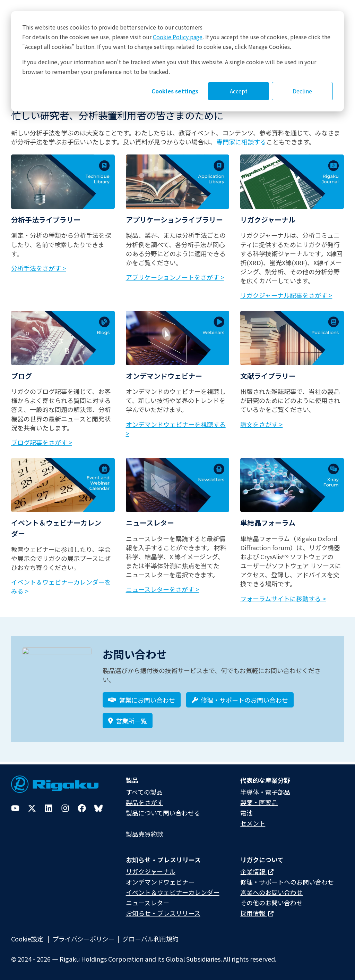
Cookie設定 (27, 939)
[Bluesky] (98, 808)
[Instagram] (65, 808)
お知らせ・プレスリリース (163, 913)
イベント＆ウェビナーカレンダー (173, 892)
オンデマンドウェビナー (160, 882)
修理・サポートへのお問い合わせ (287, 882)
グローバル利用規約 (150, 939)
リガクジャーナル (151, 871)
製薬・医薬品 (259, 802)
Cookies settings (175, 91)
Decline (302, 91)
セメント (253, 823)
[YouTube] (15, 808)
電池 (246, 813)
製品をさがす (145, 802)
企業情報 (257, 871)
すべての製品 (144, 792)
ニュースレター (148, 903)
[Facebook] (82, 808)
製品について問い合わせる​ (163, 813)
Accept (239, 91)
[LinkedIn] (49, 808)
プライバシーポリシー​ (84, 939)
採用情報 (257, 913)
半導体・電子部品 (265, 792)
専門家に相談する (241, 142)
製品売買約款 (145, 834)
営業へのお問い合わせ (271, 892)
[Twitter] (32, 808)
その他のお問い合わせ (271, 903)
